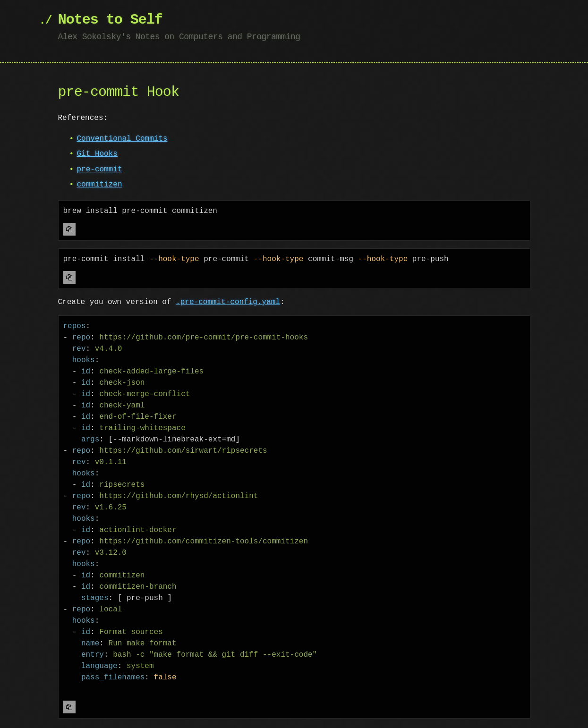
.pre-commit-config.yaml (228, 302)
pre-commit (100, 169)
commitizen (100, 185)
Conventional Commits (122, 139)
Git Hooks (97, 154)
